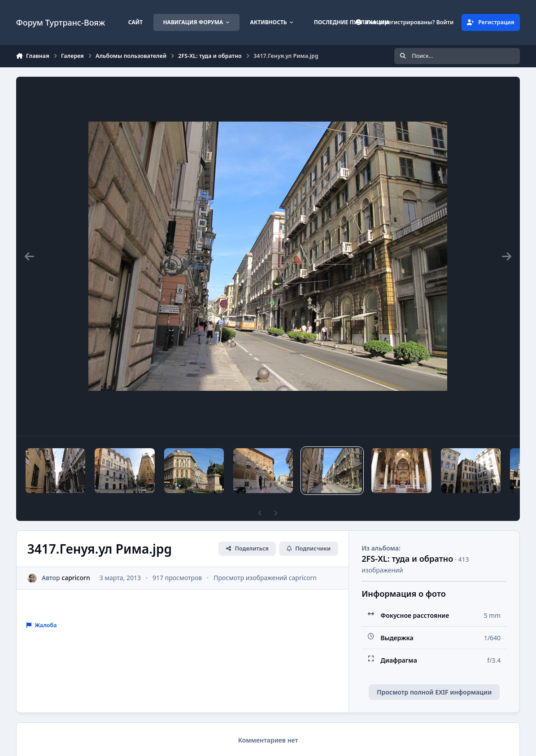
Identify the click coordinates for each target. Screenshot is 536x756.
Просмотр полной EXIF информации (434, 692)
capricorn (76, 578)
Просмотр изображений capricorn (265, 578)
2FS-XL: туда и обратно (407, 559)
